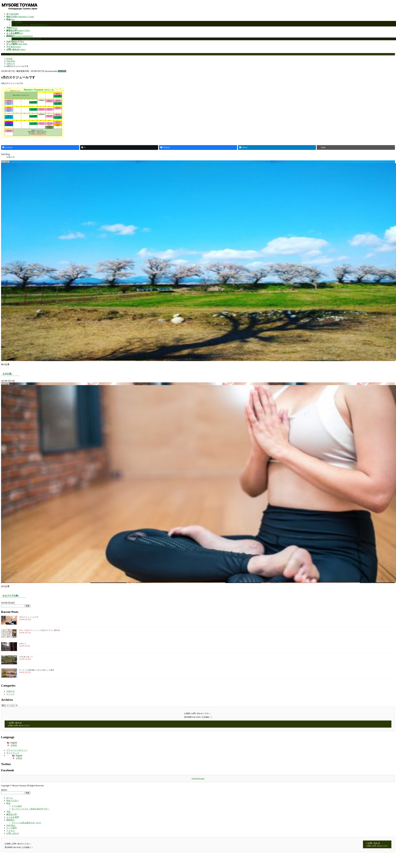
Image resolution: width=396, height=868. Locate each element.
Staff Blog (11, 825)
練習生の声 (12, 814)
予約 (8, 812)
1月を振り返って (26, 657)
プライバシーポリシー (17, 750)
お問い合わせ (13, 833)
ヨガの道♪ (7, 374)
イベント (11, 694)
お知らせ (62, 71)
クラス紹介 (17, 22)
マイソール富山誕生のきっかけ (26, 39)
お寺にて (23, 644)
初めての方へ (13, 801)
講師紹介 (11, 820)
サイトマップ (13, 753)
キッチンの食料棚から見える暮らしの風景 (37, 670)
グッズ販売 (12, 828)
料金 (8, 803)
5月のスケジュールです (29, 617)
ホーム (9, 798)
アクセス (11, 831)
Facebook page (198, 778)
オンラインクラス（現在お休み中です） (31, 25)
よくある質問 (13, 817)
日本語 (14, 745)
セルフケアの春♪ (11, 596)
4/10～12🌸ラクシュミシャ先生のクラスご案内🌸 (40, 630)
